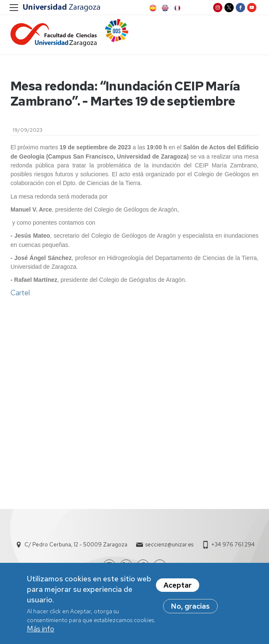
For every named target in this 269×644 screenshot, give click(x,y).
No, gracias (190, 608)
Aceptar (178, 587)
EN (164, 8)
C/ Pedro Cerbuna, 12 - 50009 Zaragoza (76, 545)
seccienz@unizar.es (169, 545)
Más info (41, 631)
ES (152, 8)
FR (177, 8)
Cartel (20, 293)
